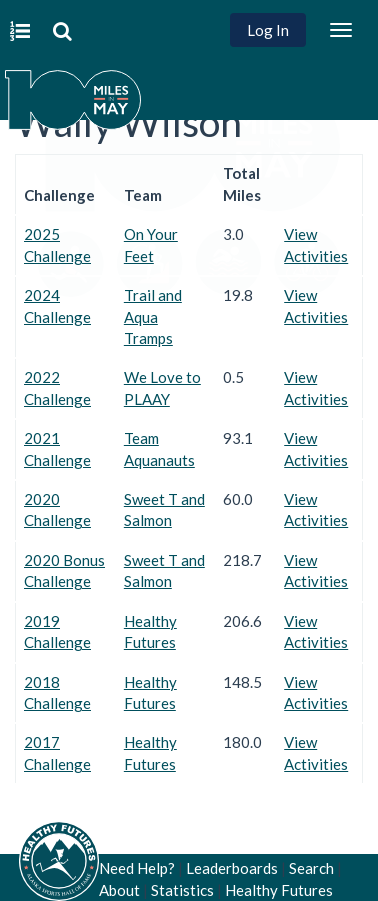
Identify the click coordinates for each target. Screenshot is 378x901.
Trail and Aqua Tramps (153, 316)
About (119, 890)
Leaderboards (232, 868)
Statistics (182, 890)
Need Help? (137, 868)
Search (311, 868)
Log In (268, 30)
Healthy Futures (279, 890)
